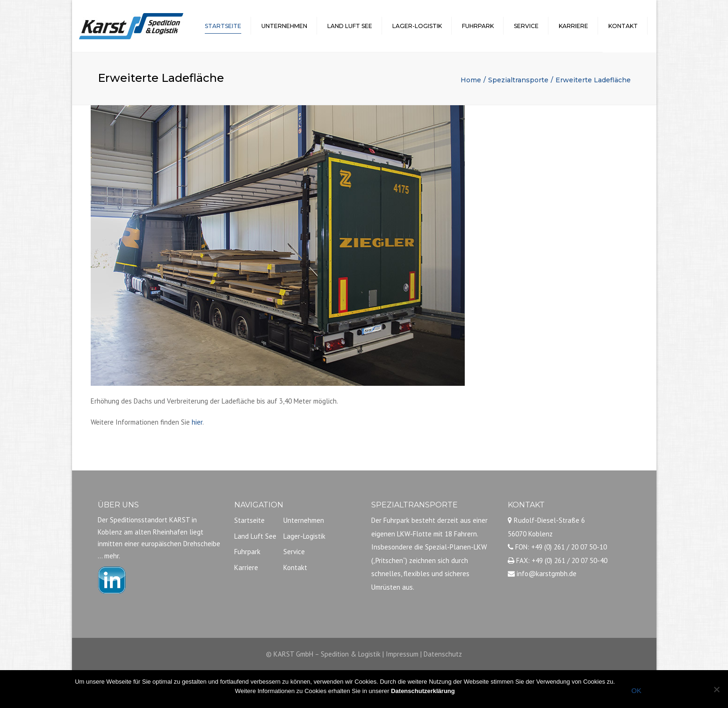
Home (471, 80)
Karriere (573, 26)
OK (636, 690)
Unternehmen (284, 26)
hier (197, 422)
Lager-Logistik (417, 26)
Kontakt (623, 26)
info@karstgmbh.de (547, 574)
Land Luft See (350, 26)
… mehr (108, 556)
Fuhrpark (478, 26)
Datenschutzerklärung (423, 691)
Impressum (402, 654)
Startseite (223, 26)
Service (526, 26)
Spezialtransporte (518, 80)
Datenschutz (443, 654)
